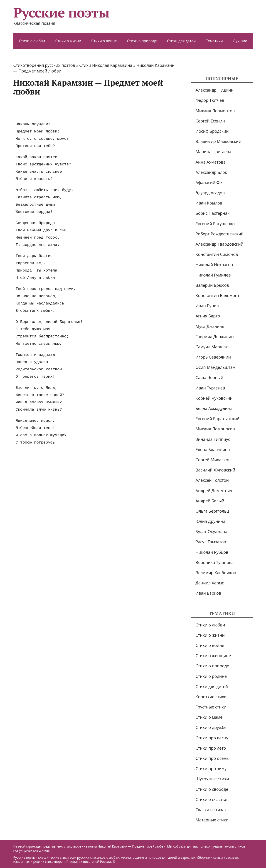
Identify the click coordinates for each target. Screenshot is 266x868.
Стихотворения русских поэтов (44, 65)
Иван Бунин (207, 306)
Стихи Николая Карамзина (106, 65)
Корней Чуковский (214, 398)
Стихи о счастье (212, 799)
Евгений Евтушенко (215, 224)
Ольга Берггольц (212, 511)
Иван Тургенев (210, 388)
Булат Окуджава (212, 531)
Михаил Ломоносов (215, 429)
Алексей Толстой (212, 480)
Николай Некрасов (214, 264)
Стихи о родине (211, 676)
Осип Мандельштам (216, 367)
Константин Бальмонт (218, 295)
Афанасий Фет (210, 182)
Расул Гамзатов (211, 542)
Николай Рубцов (212, 552)
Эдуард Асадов (210, 193)
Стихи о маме (209, 717)
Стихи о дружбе (211, 727)
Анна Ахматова (211, 162)
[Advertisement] (96, 109)
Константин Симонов (217, 254)
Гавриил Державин (215, 337)
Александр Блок (211, 172)
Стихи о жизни (68, 41)
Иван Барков (208, 593)
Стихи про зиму (211, 768)
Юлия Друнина (211, 521)
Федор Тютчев (210, 100)
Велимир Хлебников (216, 573)
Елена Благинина (213, 449)
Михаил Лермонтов (215, 111)
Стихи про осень (212, 758)
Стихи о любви (32, 41)
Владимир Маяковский (218, 141)
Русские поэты (61, 12)
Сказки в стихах (211, 810)
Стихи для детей (181, 41)
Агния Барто (208, 316)
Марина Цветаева (213, 152)
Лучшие (240, 41)
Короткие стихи (211, 697)
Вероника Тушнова (215, 562)
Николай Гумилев (213, 275)
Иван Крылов (209, 203)
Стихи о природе (142, 41)
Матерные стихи (212, 820)
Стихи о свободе (212, 789)
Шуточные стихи (212, 779)
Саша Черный (209, 377)
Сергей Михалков (213, 460)
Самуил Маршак (212, 347)
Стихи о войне (104, 41)
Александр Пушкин (215, 90)
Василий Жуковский (216, 470)
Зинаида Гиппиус (213, 439)
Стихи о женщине (213, 656)
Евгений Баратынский (218, 419)
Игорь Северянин (213, 357)
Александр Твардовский (220, 244)
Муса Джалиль (210, 326)
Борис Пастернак (213, 213)
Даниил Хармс (210, 583)
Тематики (214, 41)
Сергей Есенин (210, 121)
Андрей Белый (210, 501)
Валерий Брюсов (212, 285)
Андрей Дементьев (215, 491)
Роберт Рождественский (220, 234)
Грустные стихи (211, 707)
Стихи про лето (211, 748)
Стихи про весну (212, 738)
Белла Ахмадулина (214, 408)
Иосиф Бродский (212, 131)
